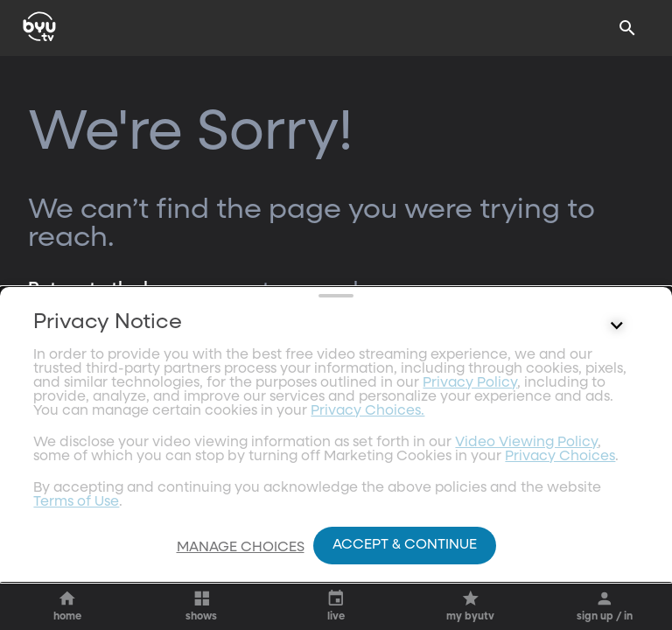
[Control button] (617, 479)
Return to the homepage (132, 289)
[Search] (627, 28)
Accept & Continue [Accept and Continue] (405, 545)
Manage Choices (241, 548)
